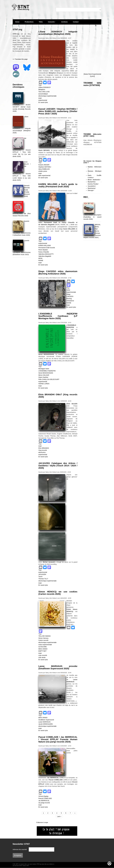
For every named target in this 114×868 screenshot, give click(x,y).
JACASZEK (42, 574)
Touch (40, 577)
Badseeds (97, 180)
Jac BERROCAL (44, 801)
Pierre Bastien (43, 250)
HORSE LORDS (44, 384)
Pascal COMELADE (45, 798)
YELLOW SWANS (45, 636)
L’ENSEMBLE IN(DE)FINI (47, 371)
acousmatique (43, 94)
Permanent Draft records (47, 248)
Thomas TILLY (43, 579)
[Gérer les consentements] (109, 863)
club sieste (42, 657)
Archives (64, 23)
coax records (43, 655)
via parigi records (44, 803)
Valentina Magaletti (45, 256)
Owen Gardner (43, 377)
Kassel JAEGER (44, 165)
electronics (42, 452)
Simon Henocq (43, 638)
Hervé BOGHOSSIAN (46, 373)
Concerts (52, 22)
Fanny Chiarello (44, 252)
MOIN (40, 258)
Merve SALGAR (44, 375)
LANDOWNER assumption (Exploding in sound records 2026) (92, 217)
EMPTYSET (42, 651)
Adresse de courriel (20, 849)
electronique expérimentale (47, 96)
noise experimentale (45, 645)
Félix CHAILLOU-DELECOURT (49, 379)
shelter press (43, 171)
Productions (29, 22)
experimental (43, 100)
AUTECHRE (43, 647)
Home (17, 22)
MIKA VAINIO (43, 649)
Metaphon (42, 90)
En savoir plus (43, 102)
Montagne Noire (44, 369)
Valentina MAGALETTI (46, 254)
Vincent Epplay (43, 796)
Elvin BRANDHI (44, 448)
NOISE (69, 303)
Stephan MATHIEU (45, 167)
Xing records (43, 450)
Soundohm (92, 186)
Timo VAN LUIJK (44, 92)
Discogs (91, 190)
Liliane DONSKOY (45, 87)
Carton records (43, 640)
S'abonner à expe (42, 822)
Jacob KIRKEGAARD (46, 724)
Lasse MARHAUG (45, 722)
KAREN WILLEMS (45, 245)
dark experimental (44, 175)
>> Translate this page (20, 59)
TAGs (41, 23)
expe (40, 98)
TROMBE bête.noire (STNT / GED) (92, 135)
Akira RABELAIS (44, 169)
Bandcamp (92, 188)
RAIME (41, 260)
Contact (76, 22)
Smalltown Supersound (46, 720)
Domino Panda (93, 184)
